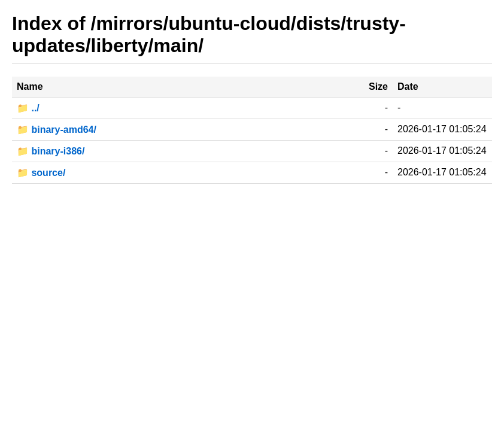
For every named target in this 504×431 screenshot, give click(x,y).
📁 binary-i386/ (51, 151)
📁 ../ (28, 108)
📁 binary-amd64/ (57, 130)
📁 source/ (41, 173)
